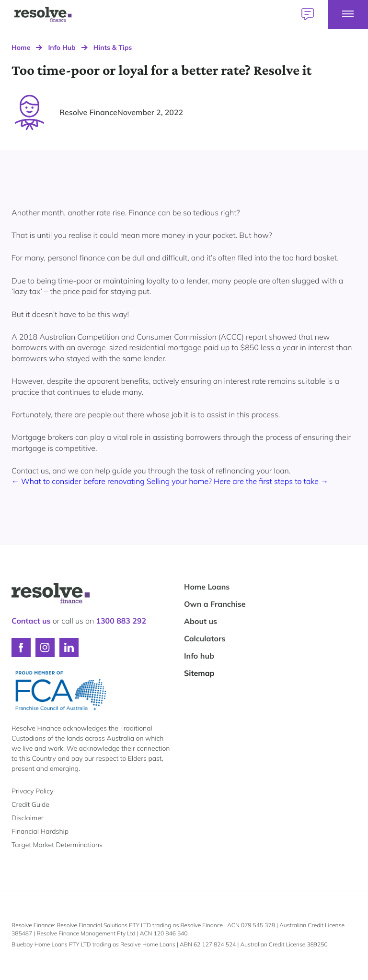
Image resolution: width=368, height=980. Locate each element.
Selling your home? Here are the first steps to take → (237, 481)
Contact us (31, 621)
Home (21, 47)
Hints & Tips (113, 47)
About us (201, 621)
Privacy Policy (32, 791)
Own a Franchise (215, 604)
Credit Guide (30, 804)
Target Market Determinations (57, 845)
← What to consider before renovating (79, 481)
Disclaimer (28, 818)
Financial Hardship (40, 831)
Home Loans (207, 587)
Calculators (205, 638)
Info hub (199, 656)
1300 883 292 (121, 621)
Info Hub (62, 47)
